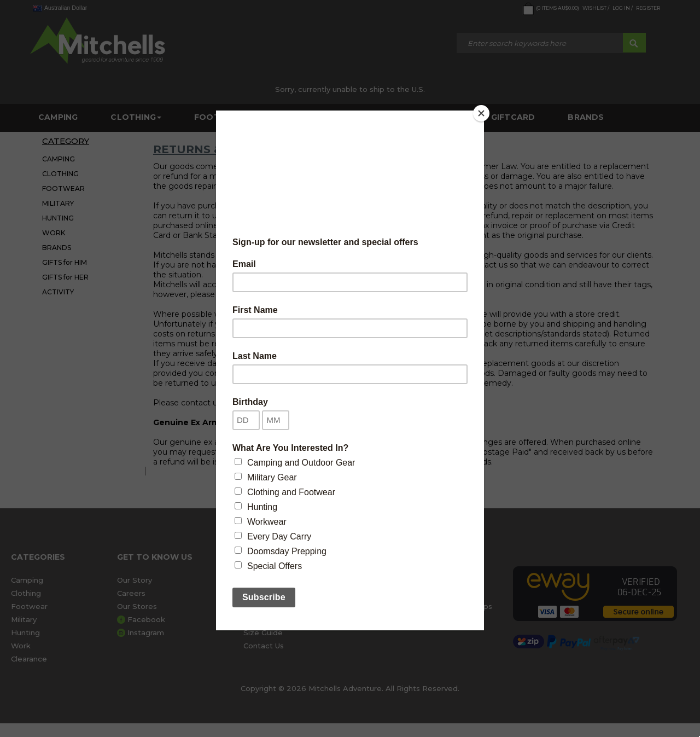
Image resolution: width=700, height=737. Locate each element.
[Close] (481, 113)
